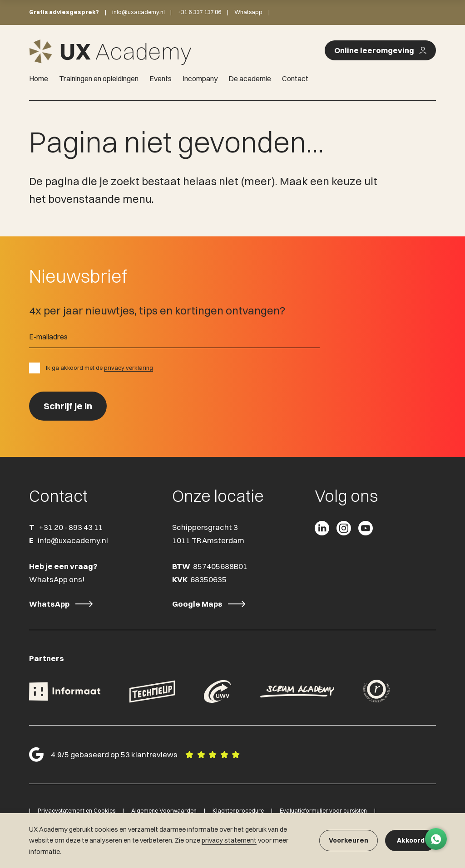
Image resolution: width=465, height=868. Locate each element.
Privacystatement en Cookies (77, 810)
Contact (295, 78)
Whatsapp (248, 12)
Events (161, 78)
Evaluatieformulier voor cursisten (323, 810)
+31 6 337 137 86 (199, 12)
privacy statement (229, 840)
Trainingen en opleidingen (99, 78)
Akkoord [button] (411, 840)
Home (39, 78)
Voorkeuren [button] (349, 840)
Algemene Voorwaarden (164, 810)
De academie (250, 78)
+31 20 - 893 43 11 (71, 527)
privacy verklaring (129, 368)
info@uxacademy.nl (139, 12)
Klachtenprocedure (238, 810)
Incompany (200, 78)
